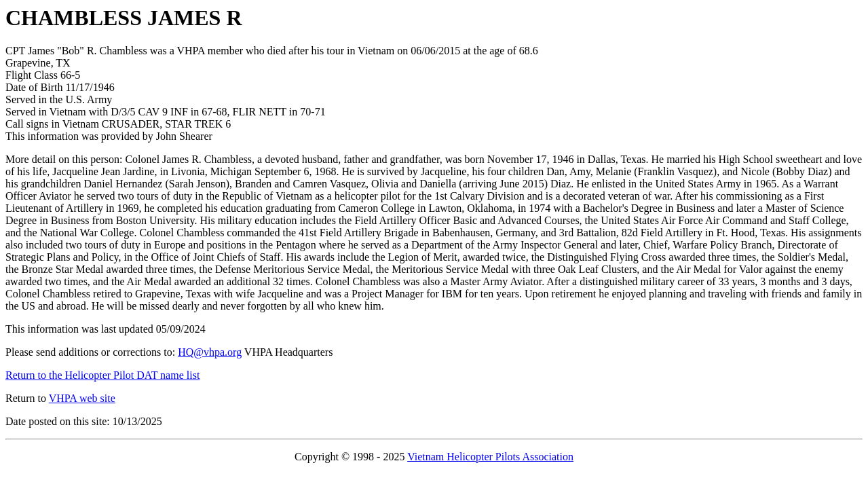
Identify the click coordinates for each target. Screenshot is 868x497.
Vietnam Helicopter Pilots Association (490, 457)
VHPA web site (82, 398)
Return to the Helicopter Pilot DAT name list (102, 375)
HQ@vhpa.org (210, 352)
